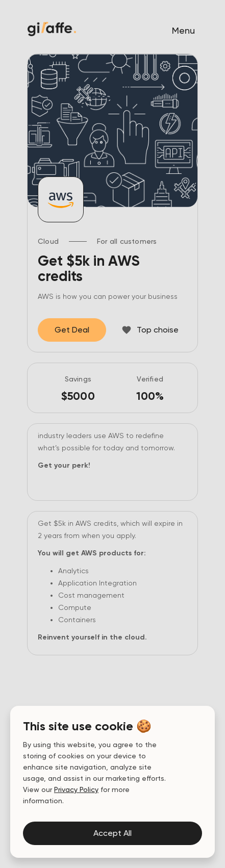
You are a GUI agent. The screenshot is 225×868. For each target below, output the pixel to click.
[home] (49, 29)
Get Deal (72, 330)
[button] (183, 31)
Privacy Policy (76, 789)
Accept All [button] (112, 833)
